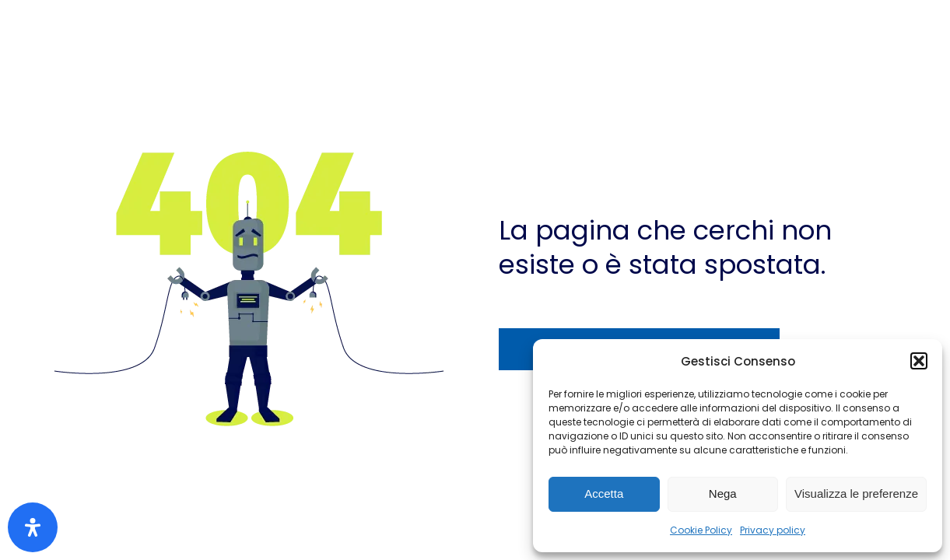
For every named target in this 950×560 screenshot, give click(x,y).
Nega (723, 493)
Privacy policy (773, 530)
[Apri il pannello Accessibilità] (33, 527)
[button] (919, 361)
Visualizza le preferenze (856, 493)
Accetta (604, 493)
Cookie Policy (701, 530)
